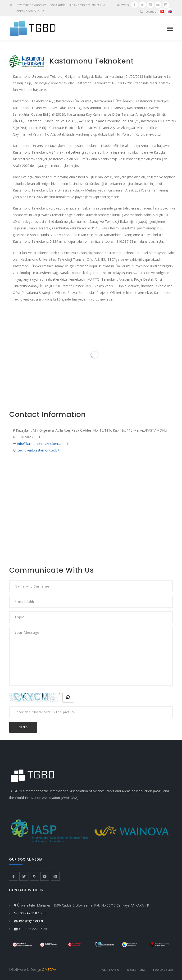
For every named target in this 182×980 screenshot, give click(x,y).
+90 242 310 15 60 (32, 913)
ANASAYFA (110, 970)
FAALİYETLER (163, 970)
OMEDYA (49, 969)
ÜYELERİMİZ (136, 970)
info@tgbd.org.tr (31, 921)
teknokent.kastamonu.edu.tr (39, 450)
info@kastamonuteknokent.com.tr (43, 444)
